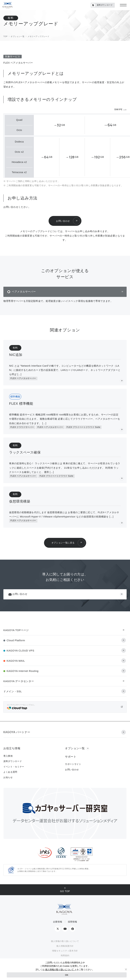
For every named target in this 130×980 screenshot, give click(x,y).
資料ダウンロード (102, 5)
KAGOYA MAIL (16, 661)
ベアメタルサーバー (24, 292)
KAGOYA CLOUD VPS (20, 651)
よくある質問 (10, 772)
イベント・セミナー (14, 767)
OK (67, 975)
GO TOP (65, 891)
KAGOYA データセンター (19, 681)
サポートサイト (73, 764)
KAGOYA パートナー (17, 732)
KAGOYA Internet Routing (23, 671)
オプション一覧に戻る (63, 543)
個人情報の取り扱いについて (65, 941)
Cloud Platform (16, 640)
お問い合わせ (63, 221)
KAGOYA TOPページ (16, 630)
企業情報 (58, 922)
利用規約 (65, 956)
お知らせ (8, 777)
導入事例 (8, 756)
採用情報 (73, 922)
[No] (126, 969)
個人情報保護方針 (65, 946)
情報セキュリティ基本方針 (65, 951)
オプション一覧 (75, 748)
